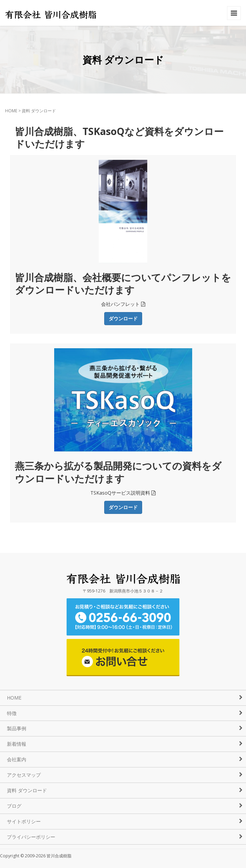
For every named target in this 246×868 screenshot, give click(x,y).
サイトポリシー (24, 821)
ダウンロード (123, 318)
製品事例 (17, 728)
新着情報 (17, 744)
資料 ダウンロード (27, 790)
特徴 (12, 713)
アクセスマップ (24, 775)
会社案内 (17, 759)
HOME (11, 111)
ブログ (14, 806)
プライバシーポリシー (31, 837)
